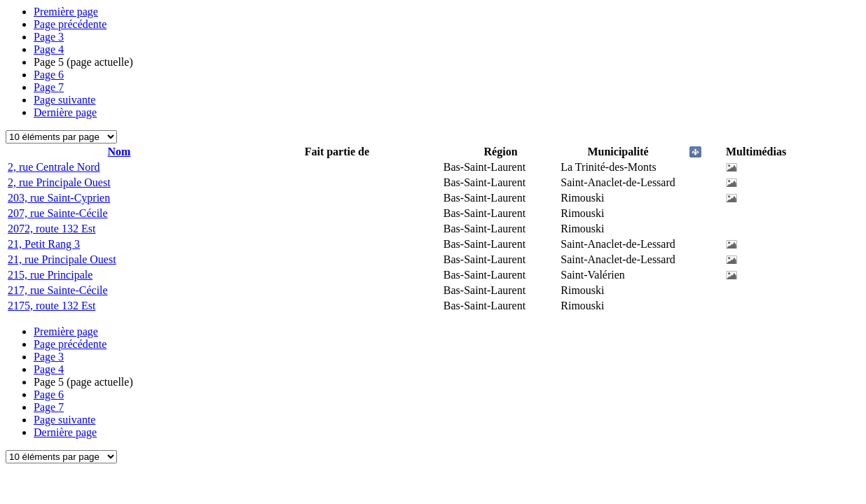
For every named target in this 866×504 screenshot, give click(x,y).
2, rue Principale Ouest (59, 182)
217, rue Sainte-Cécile (58, 290)
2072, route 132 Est (51, 229)
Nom (119, 152)
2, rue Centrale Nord (54, 167)
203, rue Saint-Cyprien (59, 198)
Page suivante (64, 100)
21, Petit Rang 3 (44, 244)
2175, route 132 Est (51, 306)
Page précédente (70, 24)
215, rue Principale (50, 275)
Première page (66, 12)
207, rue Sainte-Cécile (58, 213)
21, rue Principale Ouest (62, 259)
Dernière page (65, 112)
